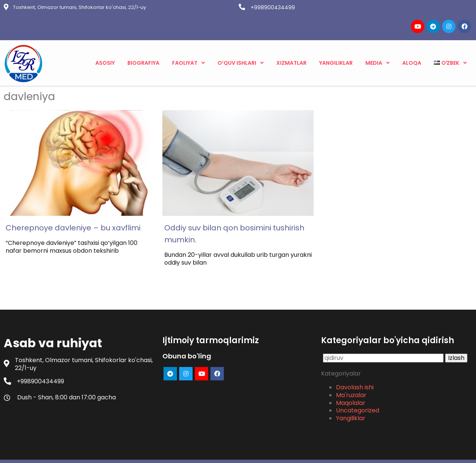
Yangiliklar (351, 399)
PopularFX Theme (274, 452)
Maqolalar (351, 383)
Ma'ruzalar (351, 375)
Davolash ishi (355, 368)
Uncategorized (358, 391)
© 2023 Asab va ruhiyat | (212, 452)
